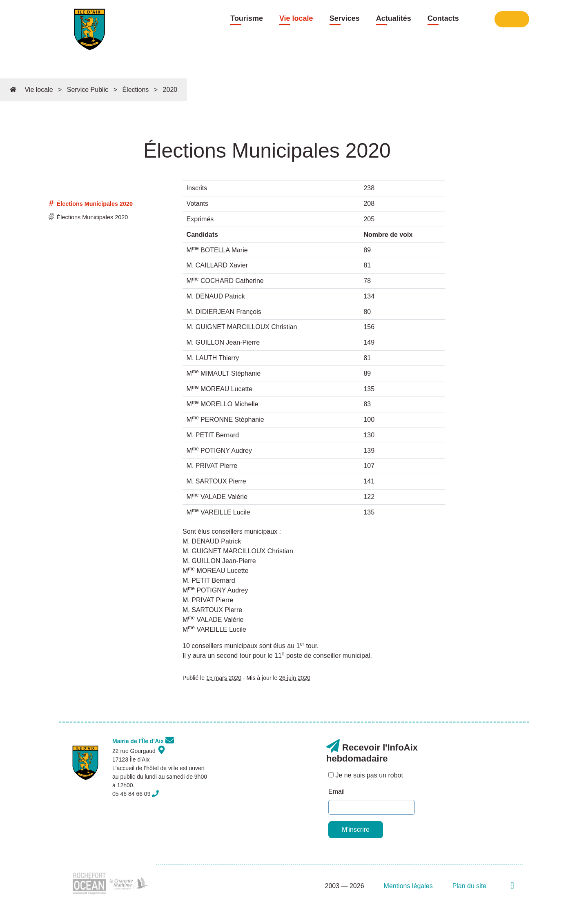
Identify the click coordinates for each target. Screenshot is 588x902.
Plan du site (470, 886)
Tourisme (247, 18)
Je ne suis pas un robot (366, 775)
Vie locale (296, 18)
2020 (170, 90)
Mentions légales (408, 886)
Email (336, 792)
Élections (135, 90)
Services (345, 18)
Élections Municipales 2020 (91, 204)
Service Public (88, 90)
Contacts (443, 18)
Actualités (394, 18)
